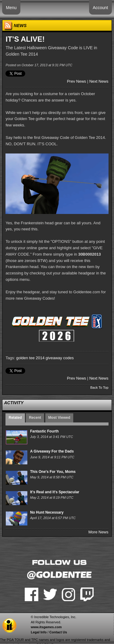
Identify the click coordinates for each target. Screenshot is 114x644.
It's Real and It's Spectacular (55, 492)
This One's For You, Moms (53, 472)
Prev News (76, 81)
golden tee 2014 (30, 358)
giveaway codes (60, 358)
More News (98, 532)
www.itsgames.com (46, 627)
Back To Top (99, 387)
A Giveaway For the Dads (52, 451)
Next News (99, 81)
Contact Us (58, 632)
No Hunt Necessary (47, 512)
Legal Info (39, 632)
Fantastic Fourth (44, 431)
